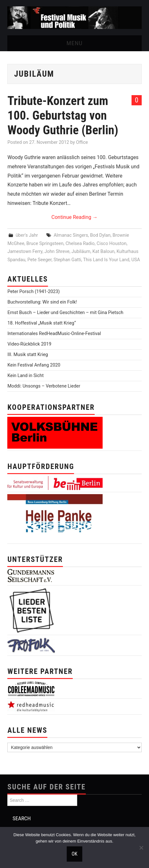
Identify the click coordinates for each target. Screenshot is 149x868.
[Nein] (141, 848)
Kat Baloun (104, 252)
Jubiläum (81, 252)
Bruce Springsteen (45, 244)
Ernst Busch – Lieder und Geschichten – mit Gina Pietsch (65, 313)
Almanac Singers (71, 235)
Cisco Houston (112, 244)
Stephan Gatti (68, 260)
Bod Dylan (100, 235)
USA (135, 260)
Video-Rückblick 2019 (29, 344)
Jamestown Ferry (25, 252)
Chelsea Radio (80, 244)
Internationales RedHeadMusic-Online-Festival (54, 334)
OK (75, 854)
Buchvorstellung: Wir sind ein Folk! (42, 302)
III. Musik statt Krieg (27, 355)
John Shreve (57, 252)
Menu (74, 43)
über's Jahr (27, 235)
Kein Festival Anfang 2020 (34, 365)
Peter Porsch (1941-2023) (34, 292)
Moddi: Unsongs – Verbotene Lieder (44, 386)
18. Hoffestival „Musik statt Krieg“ (41, 323)
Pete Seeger (39, 260)
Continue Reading (74, 217)
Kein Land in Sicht (25, 376)
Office (82, 142)
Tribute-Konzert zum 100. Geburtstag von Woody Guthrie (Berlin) (63, 115)
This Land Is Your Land (106, 260)
